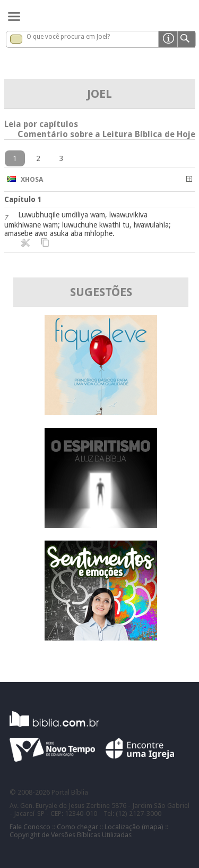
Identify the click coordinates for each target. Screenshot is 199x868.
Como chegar (77, 827)
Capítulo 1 (23, 199)
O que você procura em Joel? (68, 37)
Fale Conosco (30, 827)
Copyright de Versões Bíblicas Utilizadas (71, 835)
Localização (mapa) (134, 827)
